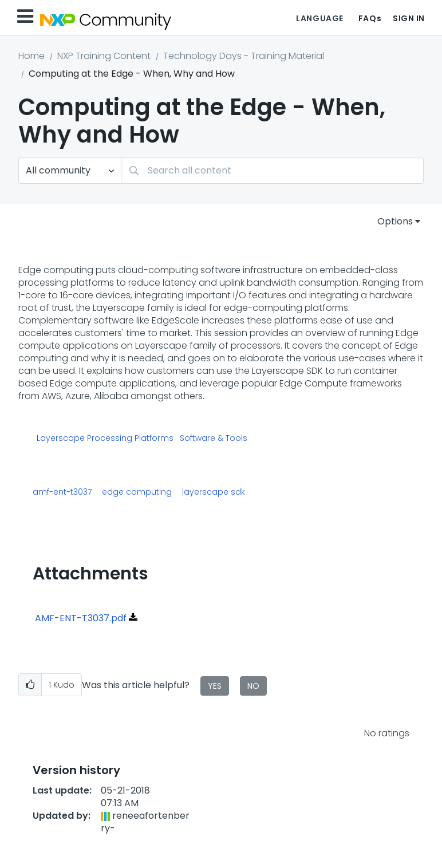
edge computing (137, 492)
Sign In (409, 18)
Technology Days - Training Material (244, 56)
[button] (30, 685)
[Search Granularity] (70, 170)
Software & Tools (214, 439)
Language (319, 18)
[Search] (272, 170)
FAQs (370, 18)
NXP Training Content (104, 56)
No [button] (253, 686)
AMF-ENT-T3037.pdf (81, 618)
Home (31, 56)
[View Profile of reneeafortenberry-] (145, 822)
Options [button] (395, 221)
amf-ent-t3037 (62, 492)
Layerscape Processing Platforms (105, 439)
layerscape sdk (214, 492)
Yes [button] (215, 686)
